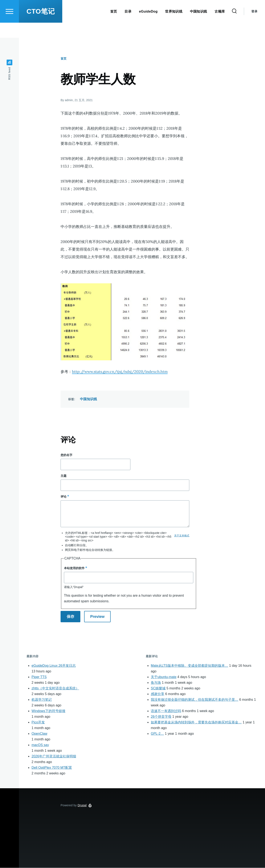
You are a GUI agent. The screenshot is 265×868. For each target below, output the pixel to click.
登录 (254, 26)
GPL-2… (157, 734)
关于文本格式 (182, 536)
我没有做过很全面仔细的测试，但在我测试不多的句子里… (195, 700)
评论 (64, 497)
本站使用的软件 (74, 568)
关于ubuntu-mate (164, 677)
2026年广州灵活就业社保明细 (54, 756)
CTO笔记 (41, 26)
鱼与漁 (156, 683)
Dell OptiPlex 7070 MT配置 (52, 768)
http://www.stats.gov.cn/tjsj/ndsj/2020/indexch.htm (120, 372)
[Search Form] (234, 26)
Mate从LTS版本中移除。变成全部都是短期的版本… (189, 666)
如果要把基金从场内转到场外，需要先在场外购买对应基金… (196, 722)
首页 (64, 59)
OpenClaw (39, 734)
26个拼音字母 (161, 717)
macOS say (40, 745)
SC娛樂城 (158, 688)
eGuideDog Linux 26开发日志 (54, 666)
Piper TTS (39, 677)
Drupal (82, 805)
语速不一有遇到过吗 (166, 711)
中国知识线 (89, 399)
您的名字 (66, 455)
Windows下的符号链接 (48, 711)
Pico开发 (38, 722)
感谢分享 (158, 694)
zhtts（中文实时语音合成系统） (55, 688)
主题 (64, 476)
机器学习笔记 (42, 700)
